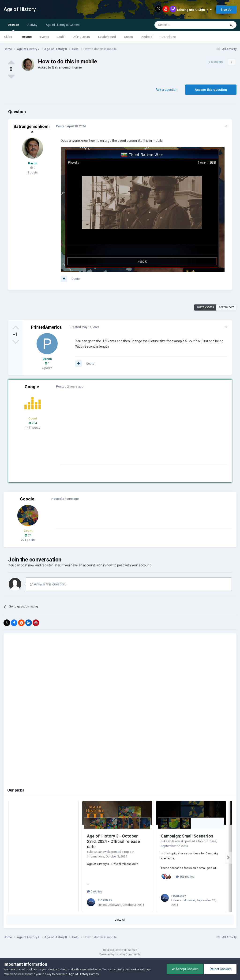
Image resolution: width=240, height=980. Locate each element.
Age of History (20, 9)
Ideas (213, 841)
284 (33, 423)
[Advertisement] (115, 431)
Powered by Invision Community (120, 954)
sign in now (105, 565)
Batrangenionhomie (67, 67)
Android (147, 37)
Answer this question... (49, 584)
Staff (61, 37)
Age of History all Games (63, 25)
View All (120, 920)
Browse (13, 27)
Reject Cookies (220, 969)
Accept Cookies (185, 969)
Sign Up (226, 10)
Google (32, 387)
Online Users (81, 37)
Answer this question (211, 90)
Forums (26, 37)
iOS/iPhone (168, 37)
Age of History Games (84, 974)
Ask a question (167, 90)
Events (45, 37)
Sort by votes (205, 307)
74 (28, 535)
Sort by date (226, 307)
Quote (75, 279)
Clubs (8, 37)
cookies (31, 969)
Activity (32, 25)
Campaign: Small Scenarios (187, 836)
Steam (129, 37)
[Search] (179, 25)
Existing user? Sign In (194, 10)
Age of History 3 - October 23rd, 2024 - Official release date (113, 841)
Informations (96, 856)
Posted (70, 126)
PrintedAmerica (46, 327)
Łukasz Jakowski (99, 852)
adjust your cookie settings (132, 969)
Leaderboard (107, 37)
